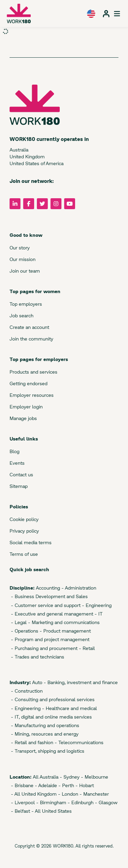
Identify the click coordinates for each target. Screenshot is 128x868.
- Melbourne (94, 777)
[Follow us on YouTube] (70, 204)
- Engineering (96, 605)
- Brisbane (22, 785)
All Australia (45, 777)
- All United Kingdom (33, 794)
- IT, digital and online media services (51, 717)
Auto (37, 682)
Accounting (47, 588)
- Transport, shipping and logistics (47, 751)
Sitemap (19, 486)
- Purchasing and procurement (44, 648)
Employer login (26, 407)
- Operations (24, 631)
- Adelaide (45, 785)
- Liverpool (22, 802)
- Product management (65, 631)
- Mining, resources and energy (44, 734)
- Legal (18, 622)
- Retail (86, 648)
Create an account (29, 327)
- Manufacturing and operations (44, 725)
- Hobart (84, 785)
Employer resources (32, 395)
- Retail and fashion (31, 742)
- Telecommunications (78, 742)
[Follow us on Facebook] (29, 204)
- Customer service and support (45, 605)
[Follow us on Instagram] (56, 204)
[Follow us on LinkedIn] (15, 204)
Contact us (21, 474)
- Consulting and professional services (52, 699)
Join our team (25, 271)
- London (67, 794)
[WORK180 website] (19, 13)
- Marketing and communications (63, 622)
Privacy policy (24, 531)
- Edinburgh (80, 802)
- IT (98, 614)
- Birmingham (51, 802)
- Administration (78, 588)
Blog (15, 451)
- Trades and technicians (37, 657)
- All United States (51, 811)
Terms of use (24, 554)
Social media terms (31, 542)
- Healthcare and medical (69, 708)
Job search (22, 315)
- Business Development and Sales (49, 596)
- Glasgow (105, 802)
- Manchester (94, 794)
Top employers (26, 304)
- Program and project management (49, 639)
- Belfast (20, 811)
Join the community (31, 339)
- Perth (66, 785)
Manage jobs (23, 418)
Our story (20, 248)
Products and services (33, 372)
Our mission (23, 259)
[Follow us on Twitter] (42, 204)
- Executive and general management (51, 614)
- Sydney (69, 777)
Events (17, 463)
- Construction (26, 691)
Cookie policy (24, 519)
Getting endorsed (29, 383)
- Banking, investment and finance (80, 682)
